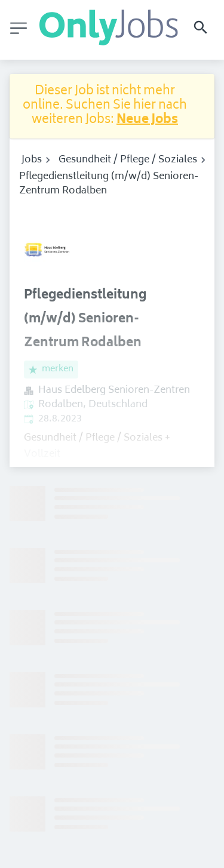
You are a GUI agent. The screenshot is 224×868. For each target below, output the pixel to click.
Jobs (32, 160)
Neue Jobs (147, 120)
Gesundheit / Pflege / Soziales (128, 160)
